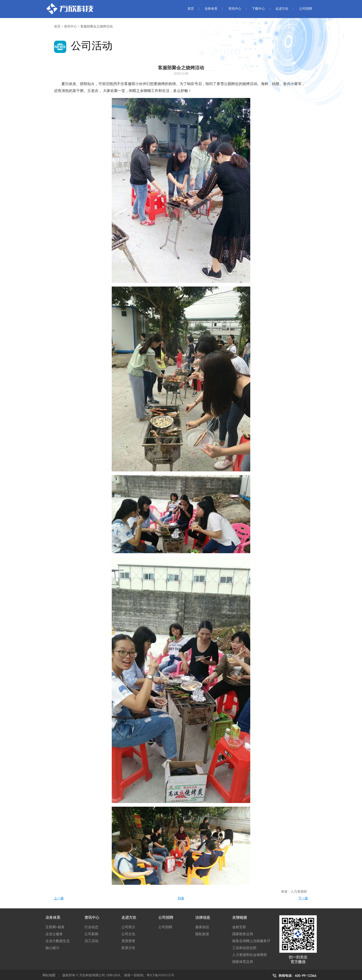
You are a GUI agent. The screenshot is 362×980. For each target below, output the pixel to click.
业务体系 (211, 9)
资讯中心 (235, 9)
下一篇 (303, 898)
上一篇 (59, 898)
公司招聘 (306, 9)
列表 (181, 898)
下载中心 (258, 9)
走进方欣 (282, 9)
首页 (191, 9)
